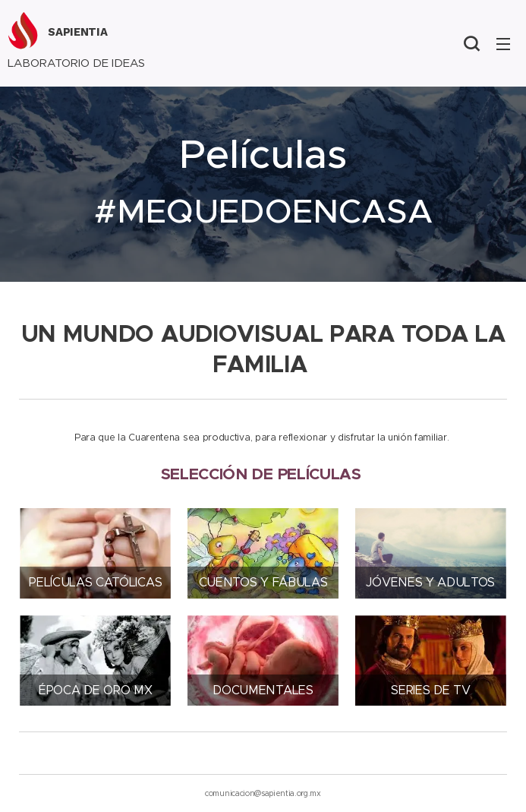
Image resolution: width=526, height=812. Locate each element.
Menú (503, 44)
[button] (471, 43)
